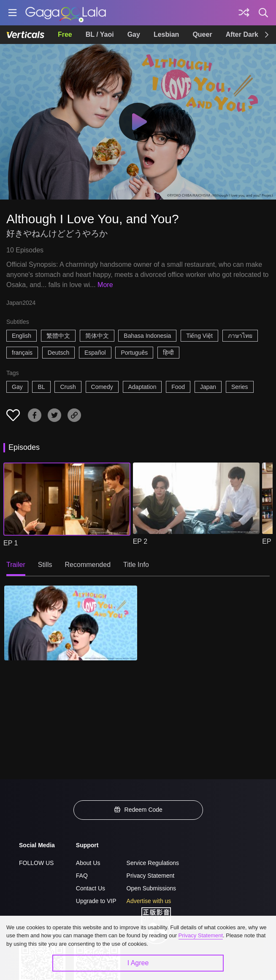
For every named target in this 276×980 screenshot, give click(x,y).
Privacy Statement (151, 876)
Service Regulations (153, 863)
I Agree (138, 963)
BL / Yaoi (100, 34)
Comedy (102, 387)
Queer (202, 34)
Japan (208, 387)
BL (41, 387)
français (22, 353)
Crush (68, 387)
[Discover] (244, 13)
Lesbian (166, 34)
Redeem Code (138, 810)
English (22, 336)
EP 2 (140, 541)
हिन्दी (168, 353)
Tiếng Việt (199, 336)
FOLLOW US (36, 863)
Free (65, 34)
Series (240, 387)
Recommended (88, 565)
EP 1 (11, 543)
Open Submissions (152, 888)
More (105, 285)
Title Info (136, 565)
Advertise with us (149, 901)
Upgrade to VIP (96, 901)
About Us (88, 863)
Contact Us (91, 888)
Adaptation (142, 387)
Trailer (16, 565)
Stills (45, 565)
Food (178, 387)
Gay (134, 34)
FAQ (82, 876)
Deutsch (58, 353)
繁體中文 (58, 336)
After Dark (242, 34)
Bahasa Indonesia (147, 336)
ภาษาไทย (240, 336)
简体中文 (97, 336)
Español (95, 353)
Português (134, 353)
